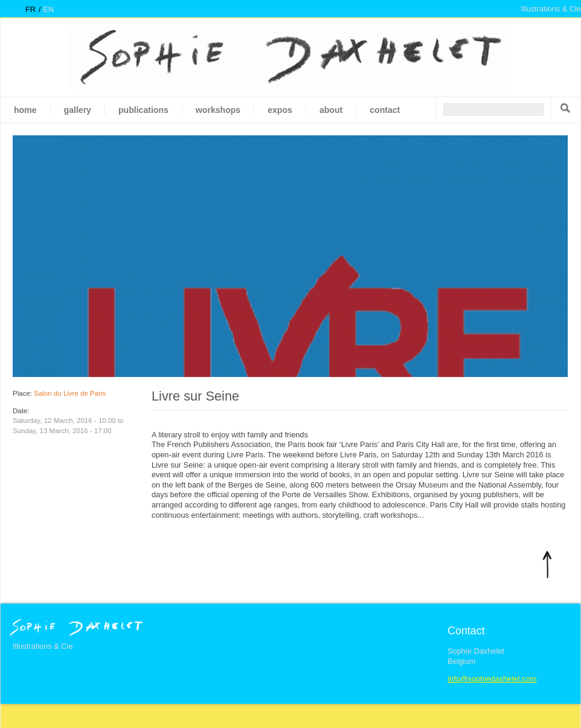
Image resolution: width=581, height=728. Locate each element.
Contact (385, 110)
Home (25, 110)
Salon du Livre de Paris (70, 393)
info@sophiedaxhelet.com (492, 679)
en (48, 9)
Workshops (218, 110)
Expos (280, 110)
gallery (78, 110)
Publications (143, 110)
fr (30, 9)
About (331, 110)
